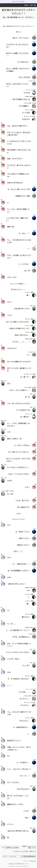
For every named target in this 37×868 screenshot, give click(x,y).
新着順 (26, 5)
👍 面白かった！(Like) (12, 847)
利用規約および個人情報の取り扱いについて (19, 864)
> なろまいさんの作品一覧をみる (24, 851)
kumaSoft (17, 866)
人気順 (31, 5)
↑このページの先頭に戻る (30, 861)
